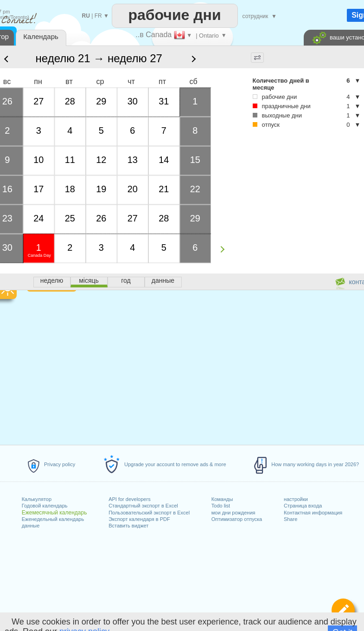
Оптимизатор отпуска (237, 519)
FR (98, 16)
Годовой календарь (45, 506)
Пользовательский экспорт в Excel (149, 513)
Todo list (221, 506)
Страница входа (303, 506)
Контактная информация (313, 513)
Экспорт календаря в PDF (139, 519)
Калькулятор (37, 499)
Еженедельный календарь (53, 519)
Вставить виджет (128, 526)
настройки (296, 499)
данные (31, 526)
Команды (222, 499)
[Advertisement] (272, 176)
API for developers (130, 499)
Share (291, 519)
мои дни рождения (233, 513)
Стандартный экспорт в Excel (143, 506)
